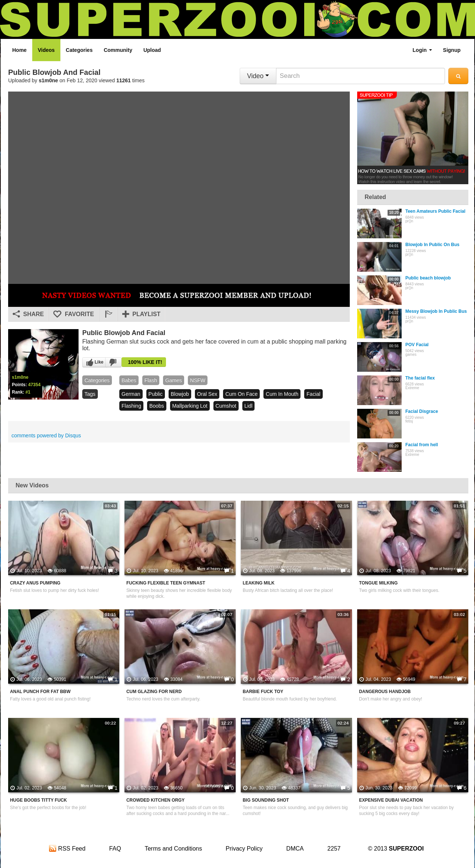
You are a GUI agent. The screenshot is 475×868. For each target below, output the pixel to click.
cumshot (226, 406)
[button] (108, 314)
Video (258, 76)
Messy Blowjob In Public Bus (436, 311)
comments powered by (46, 435)
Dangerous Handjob (385, 692)
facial (313, 394)
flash (151, 380)
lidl (249, 406)
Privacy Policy (244, 849)
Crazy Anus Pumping (35, 583)
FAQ (115, 849)
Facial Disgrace (422, 411)
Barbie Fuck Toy (263, 692)
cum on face (241, 394)
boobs (157, 406)
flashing (131, 406)
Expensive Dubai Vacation (391, 800)
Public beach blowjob (428, 278)
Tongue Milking (378, 583)
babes (129, 380)
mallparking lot (190, 406)
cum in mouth (282, 394)
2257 (334, 849)
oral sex (207, 394)
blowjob (180, 394)
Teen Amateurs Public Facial (435, 211)
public (156, 394)
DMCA (295, 849)
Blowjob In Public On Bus (432, 245)
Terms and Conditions (173, 849)
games (174, 380)
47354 (34, 385)
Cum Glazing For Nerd (154, 692)
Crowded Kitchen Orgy (155, 800)
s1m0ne (49, 80)
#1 (28, 392)
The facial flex (420, 378)
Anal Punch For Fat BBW (40, 692)
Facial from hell (422, 445)
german (131, 394)
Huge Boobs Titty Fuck (39, 800)
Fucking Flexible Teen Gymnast (166, 583)
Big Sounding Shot (266, 800)
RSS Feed (67, 849)
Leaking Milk (259, 583)
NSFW (198, 380)
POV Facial (417, 345)
